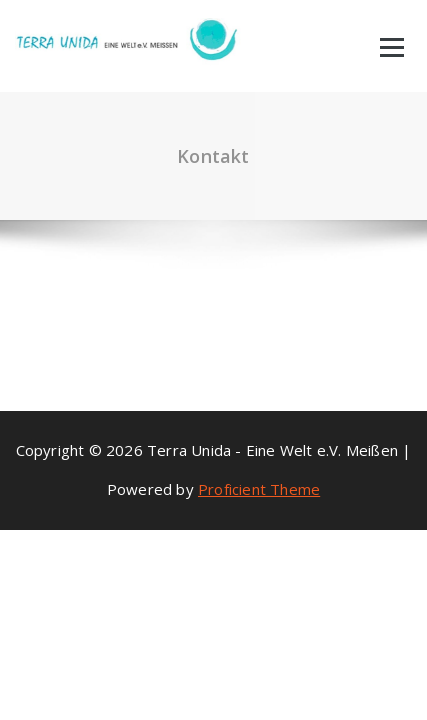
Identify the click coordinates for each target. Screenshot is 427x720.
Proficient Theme (259, 489)
